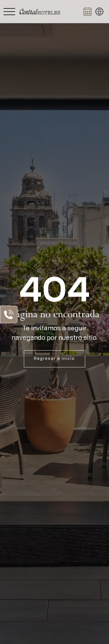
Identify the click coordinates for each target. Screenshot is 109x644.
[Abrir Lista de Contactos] (9, 314)
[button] (99, 12)
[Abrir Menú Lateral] (9, 12)
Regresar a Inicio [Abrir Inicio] (54, 359)
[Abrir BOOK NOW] (87, 12)
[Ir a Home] (40, 12)
